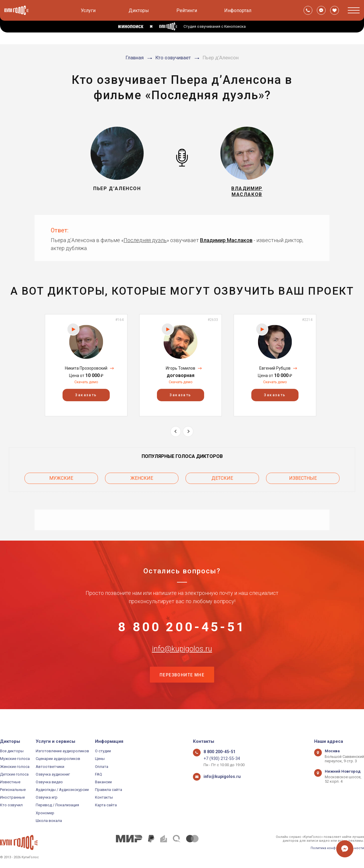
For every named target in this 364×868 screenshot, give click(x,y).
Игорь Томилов (181, 372)
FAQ (99, 774)
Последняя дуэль (145, 243)
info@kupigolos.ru (182, 659)
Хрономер (45, 813)
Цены (100, 759)
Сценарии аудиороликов (58, 759)
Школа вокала (49, 821)
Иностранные (12, 798)
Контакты (104, 798)
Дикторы (139, 10)
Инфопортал (238, 10)
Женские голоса (15, 767)
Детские (222, 480)
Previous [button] (176, 435)
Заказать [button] (86, 398)
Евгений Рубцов (275, 372)
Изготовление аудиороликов (62, 751)
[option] (86, 369)
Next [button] (188, 435)
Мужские (61, 480)
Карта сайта (106, 805)
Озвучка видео (49, 782)
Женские (142, 480)
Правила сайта (109, 790)
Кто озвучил (11, 805)
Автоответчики (50, 767)
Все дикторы (12, 751)
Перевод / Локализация (57, 805)
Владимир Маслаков (226, 243)
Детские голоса (14, 774)
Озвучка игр (47, 798)
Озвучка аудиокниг (53, 774)
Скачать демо (86, 386)
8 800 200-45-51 (182, 630)
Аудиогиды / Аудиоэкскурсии (62, 790)
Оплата (102, 767)
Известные (303, 480)
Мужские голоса (15, 759)
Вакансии (103, 782)
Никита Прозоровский (86, 372)
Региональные (13, 790)
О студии (103, 751)
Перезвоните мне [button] (182, 689)
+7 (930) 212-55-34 (219, 759)
